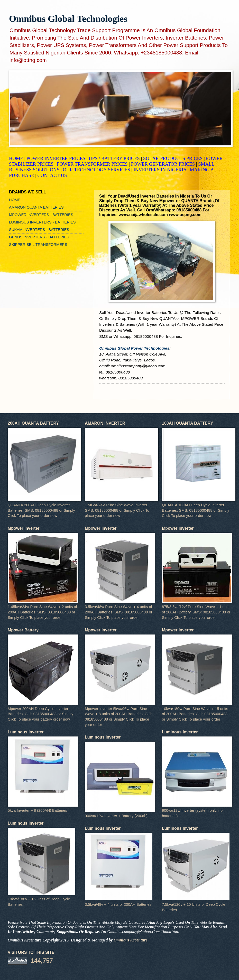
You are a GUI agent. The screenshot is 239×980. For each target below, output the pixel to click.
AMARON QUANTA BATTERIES (36, 207)
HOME (15, 200)
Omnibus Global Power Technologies (134, 348)
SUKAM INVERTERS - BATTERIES (39, 230)
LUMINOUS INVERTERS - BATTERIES (42, 222)
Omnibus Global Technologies (68, 19)
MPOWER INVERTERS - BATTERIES (41, 215)
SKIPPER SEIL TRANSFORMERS (38, 245)
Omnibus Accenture (130, 940)
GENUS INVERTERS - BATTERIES (39, 237)
